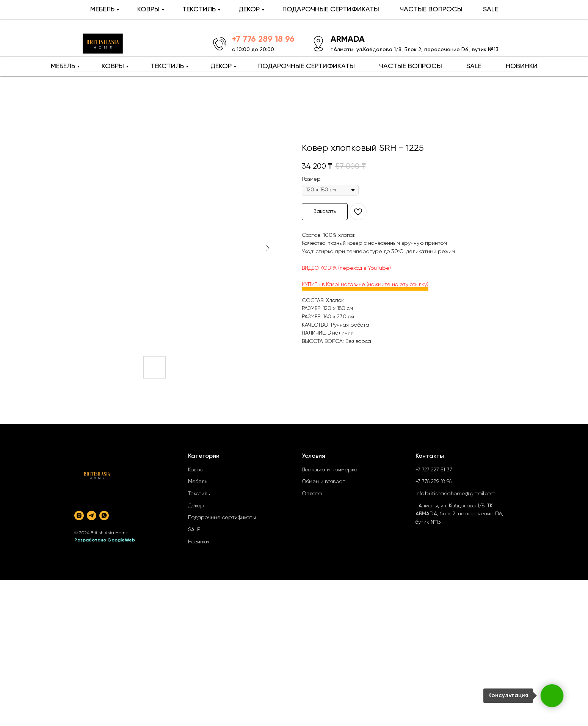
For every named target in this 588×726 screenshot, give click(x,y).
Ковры (196, 470)
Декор (196, 506)
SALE (474, 66)
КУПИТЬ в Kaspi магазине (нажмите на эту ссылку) (365, 285)
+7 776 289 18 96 (434, 482)
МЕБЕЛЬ (63, 66)
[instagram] (79, 516)
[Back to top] (10, 86)
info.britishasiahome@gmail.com (456, 494)
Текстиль (199, 494)
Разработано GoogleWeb (105, 540)
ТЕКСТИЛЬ (167, 66)
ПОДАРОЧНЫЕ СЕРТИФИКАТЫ (307, 66)
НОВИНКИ (522, 66)
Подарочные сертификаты (222, 518)
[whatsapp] (104, 516)
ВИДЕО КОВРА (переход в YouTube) (346, 268)
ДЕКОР (221, 66)
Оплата (312, 494)
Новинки (198, 542)
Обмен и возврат (324, 482)
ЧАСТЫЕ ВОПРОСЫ (411, 66)
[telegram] (92, 516)
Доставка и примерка (330, 470)
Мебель (198, 482)
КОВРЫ (113, 66)
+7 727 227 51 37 (434, 470)
